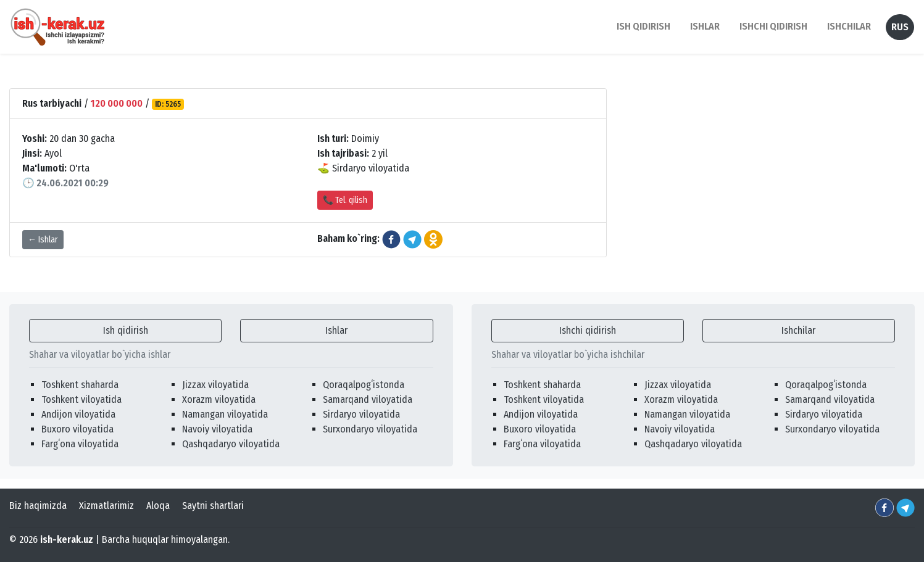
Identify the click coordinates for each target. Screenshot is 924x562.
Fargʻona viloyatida (80, 444)
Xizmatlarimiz (106, 506)
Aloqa (158, 506)
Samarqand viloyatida (368, 399)
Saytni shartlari (213, 506)
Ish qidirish (126, 330)
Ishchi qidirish (773, 26)
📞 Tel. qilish (345, 200)
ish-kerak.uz (67, 539)
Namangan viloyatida (225, 414)
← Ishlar (43, 240)
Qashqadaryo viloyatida (231, 444)
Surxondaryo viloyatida (370, 429)
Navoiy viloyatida (217, 429)
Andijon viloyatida (78, 414)
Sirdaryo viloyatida (361, 414)
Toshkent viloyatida (81, 399)
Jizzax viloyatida (215, 385)
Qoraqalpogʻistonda (364, 385)
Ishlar (336, 330)
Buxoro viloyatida (77, 429)
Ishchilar (798, 330)
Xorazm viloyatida (219, 399)
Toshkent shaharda (80, 385)
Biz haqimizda (38, 506)
